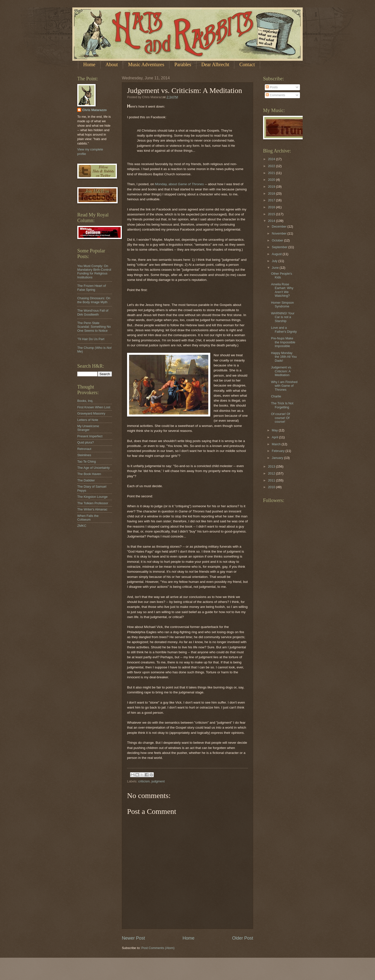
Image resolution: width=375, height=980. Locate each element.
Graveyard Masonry (91, 413)
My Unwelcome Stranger (88, 428)
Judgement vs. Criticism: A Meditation (281, 371)
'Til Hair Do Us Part (91, 339)
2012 (272, 473)
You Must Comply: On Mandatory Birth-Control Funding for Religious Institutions (94, 272)
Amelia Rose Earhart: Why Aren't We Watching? (282, 290)
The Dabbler (86, 480)
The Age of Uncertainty (94, 468)
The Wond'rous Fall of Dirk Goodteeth (93, 312)
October (278, 240)
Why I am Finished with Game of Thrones (284, 386)
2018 (272, 193)
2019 (272, 187)
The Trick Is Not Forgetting (282, 405)
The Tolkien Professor (93, 503)
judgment (158, 781)
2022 (272, 166)
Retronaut (84, 449)
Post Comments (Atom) (158, 948)
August (277, 254)
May (275, 430)
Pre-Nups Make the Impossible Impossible (283, 342)
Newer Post (133, 938)
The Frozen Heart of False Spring (92, 288)
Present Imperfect (90, 436)
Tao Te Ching (87, 461)
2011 (272, 480)
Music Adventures (146, 64)
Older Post (243, 938)
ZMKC (82, 526)
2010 (272, 487)
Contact (247, 64)
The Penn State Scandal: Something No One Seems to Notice (94, 327)
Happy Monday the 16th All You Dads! (284, 357)
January (278, 458)
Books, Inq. (85, 401)
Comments (275, 95)
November (280, 233)
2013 (272, 466)
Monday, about (179, 184)
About (112, 64)
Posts (272, 87)
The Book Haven (89, 474)
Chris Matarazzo (94, 110)
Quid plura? (86, 442)
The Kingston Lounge (92, 497)
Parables (183, 64)
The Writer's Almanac (92, 509)
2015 (272, 214)
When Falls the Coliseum (88, 518)
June (276, 268)
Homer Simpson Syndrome (282, 304)
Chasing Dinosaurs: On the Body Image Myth (94, 300)
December (280, 226)
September (280, 247)
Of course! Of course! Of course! (281, 418)
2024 (272, 159)
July (275, 261)
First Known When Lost (94, 407)
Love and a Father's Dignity (284, 329)
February (279, 451)
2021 (272, 173)
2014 (272, 221)
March (277, 444)
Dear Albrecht (215, 64)
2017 (272, 200)
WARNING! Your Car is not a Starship (283, 317)
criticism (144, 781)
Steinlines (84, 455)
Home (89, 64)
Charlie (276, 396)
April (275, 437)
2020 (272, 180)
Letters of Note (88, 420)
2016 (272, 207)
